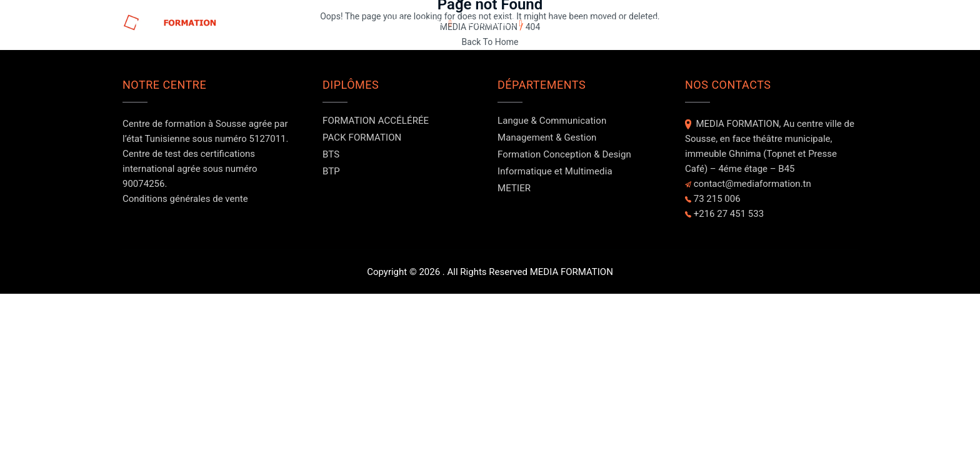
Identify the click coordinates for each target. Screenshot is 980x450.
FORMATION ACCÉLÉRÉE (376, 121)
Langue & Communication (552, 121)
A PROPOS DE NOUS (582, 22)
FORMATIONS (417, 22)
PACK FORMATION (362, 137)
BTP (331, 171)
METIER (514, 188)
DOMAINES (492, 22)
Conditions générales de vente (185, 199)
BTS (331, 154)
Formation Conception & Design (564, 154)
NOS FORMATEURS (758, 22)
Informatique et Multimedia (555, 171)
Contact (837, 22)
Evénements (671, 22)
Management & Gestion (547, 137)
